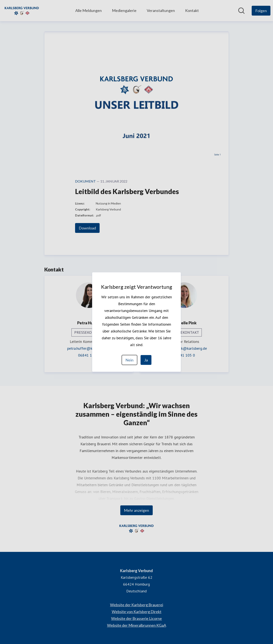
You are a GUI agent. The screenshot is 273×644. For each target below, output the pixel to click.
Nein (129, 360)
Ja (146, 360)
